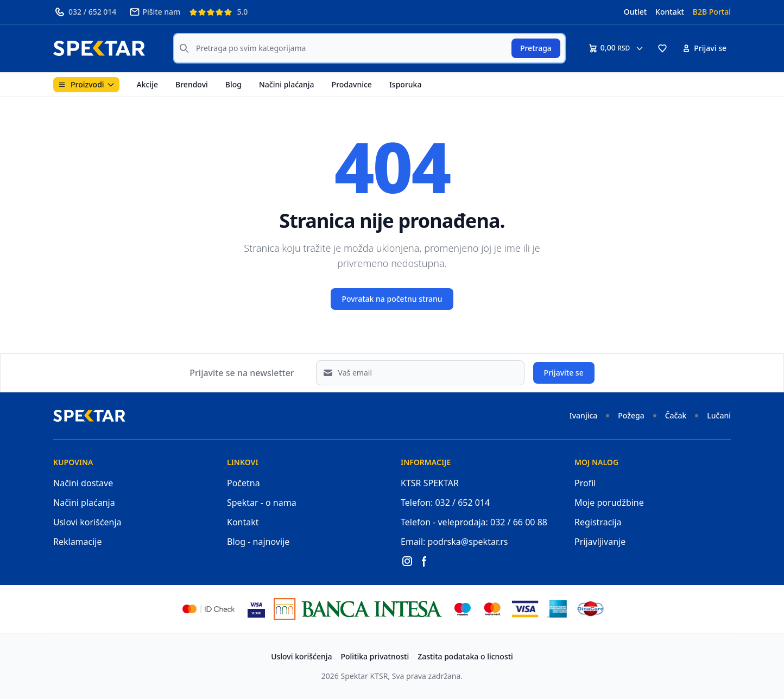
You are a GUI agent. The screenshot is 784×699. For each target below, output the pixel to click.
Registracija (598, 522)
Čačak (676, 415)
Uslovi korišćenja (87, 522)
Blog (233, 84)
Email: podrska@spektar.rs (454, 542)
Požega (631, 415)
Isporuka (406, 84)
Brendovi (192, 84)
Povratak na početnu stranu (392, 299)
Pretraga (536, 48)
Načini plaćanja (287, 84)
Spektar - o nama (262, 503)
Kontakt (670, 12)
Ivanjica (584, 415)
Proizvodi (86, 84)
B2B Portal (712, 12)
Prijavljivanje (600, 542)
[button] (662, 48)
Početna (244, 483)
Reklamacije (78, 542)
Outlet (635, 12)
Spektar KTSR (365, 676)
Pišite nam (155, 12)
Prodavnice (352, 84)
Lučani (719, 415)
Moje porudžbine (609, 503)
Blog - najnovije (258, 542)
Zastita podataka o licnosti (465, 656)
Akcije (147, 84)
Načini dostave (83, 483)
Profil (585, 483)
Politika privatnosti (375, 656)
